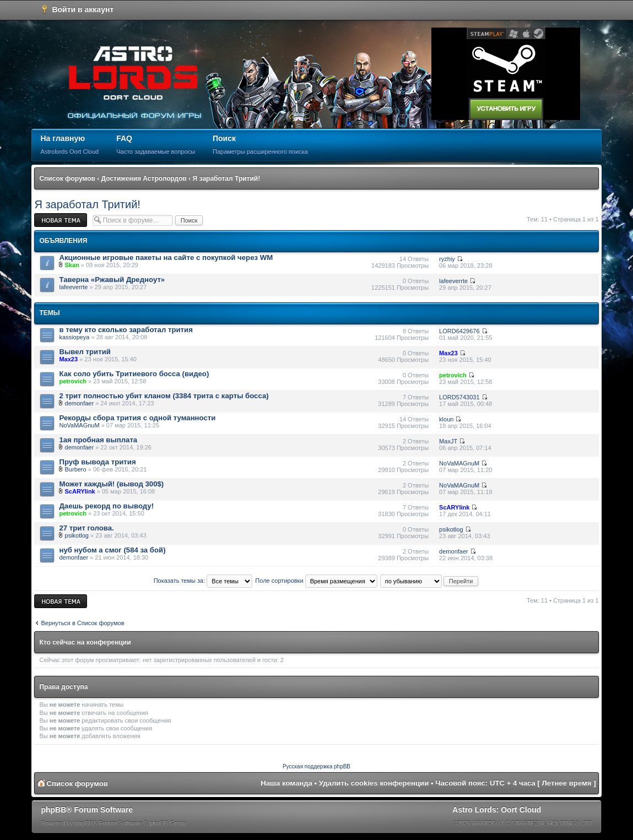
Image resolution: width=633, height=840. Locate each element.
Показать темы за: (203, 581)
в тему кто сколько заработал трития (126, 330)
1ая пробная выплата (98, 440)
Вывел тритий (85, 352)
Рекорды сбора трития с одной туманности (137, 418)
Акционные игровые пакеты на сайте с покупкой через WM (166, 258)
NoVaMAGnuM (79, 425)
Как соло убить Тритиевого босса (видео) (134, 374)
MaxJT (448, 441)
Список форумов (67, 178)
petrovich (73, 381)
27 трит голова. (86, 528)
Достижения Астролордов (144, 178)
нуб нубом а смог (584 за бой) (112, 550)
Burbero (76, 469)
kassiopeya (74, 337)
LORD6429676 (459, 331)
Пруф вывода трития (97, 462)
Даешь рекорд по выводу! (106, 506)
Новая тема (61, 220)
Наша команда (286, 783)
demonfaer (80, 403)
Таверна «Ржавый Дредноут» (112, 280)
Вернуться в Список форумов (82, 623)
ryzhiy (447, 259)
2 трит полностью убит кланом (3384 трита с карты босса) (164, 396)
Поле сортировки (316, 581)
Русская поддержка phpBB (316, 766)
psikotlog (77, 535)
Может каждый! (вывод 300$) (111, 484)
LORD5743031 (459, 397)
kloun (446, 419)
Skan (72, 265)
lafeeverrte (73, 287)
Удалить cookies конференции (374, 783)
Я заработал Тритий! (227, 178)
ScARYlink (80, 491)
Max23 (68, 359)
